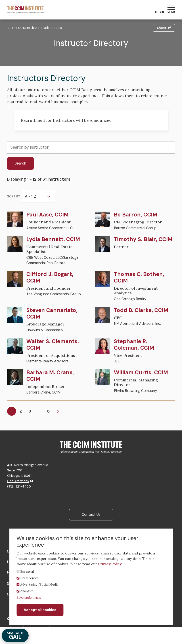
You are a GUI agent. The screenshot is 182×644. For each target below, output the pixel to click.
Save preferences (29, 598)
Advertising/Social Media (39, 584)
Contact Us (91, 515)
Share (164, 28)
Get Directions (20, 481)
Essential (27, 571)
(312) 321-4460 (19, 486)
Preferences (29, 578)
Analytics (27, 591)
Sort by (14, 196)
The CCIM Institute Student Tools (37, 28)
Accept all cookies (40, 610)
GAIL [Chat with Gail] (15, 636)
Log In (160, 10)
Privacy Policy (110, 564)
